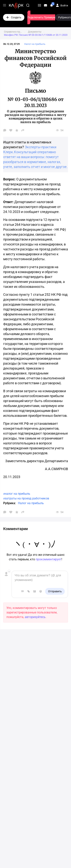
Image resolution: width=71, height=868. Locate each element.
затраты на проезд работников (27, 498)
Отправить (55, 591)
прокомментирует (49, 559)
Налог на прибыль (31, 503)
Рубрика (9, 503)
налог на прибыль (17, 494)
